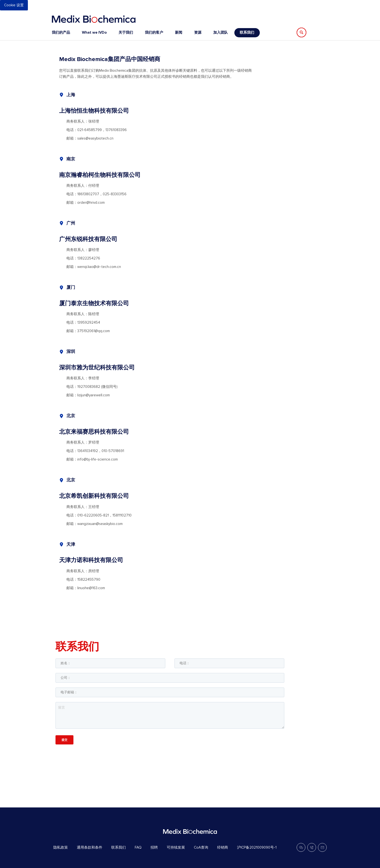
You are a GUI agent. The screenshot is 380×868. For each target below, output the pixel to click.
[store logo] (94, 19)
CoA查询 (201, 847)
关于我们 (126, 32)
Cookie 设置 (14, 5)
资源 (198, 32)
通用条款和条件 (90, 847)
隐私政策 (61, 847)
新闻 (179, 32)
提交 (64, 740)
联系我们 (247, 32)
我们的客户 (154, 32)
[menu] (156, 33)
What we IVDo (94, 32)
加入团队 (221, 32)
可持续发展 (176, 847)
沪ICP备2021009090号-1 (257, 847)
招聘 (154, 847)
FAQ (138, 847)
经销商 (223, 847)
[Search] (301, 32)
